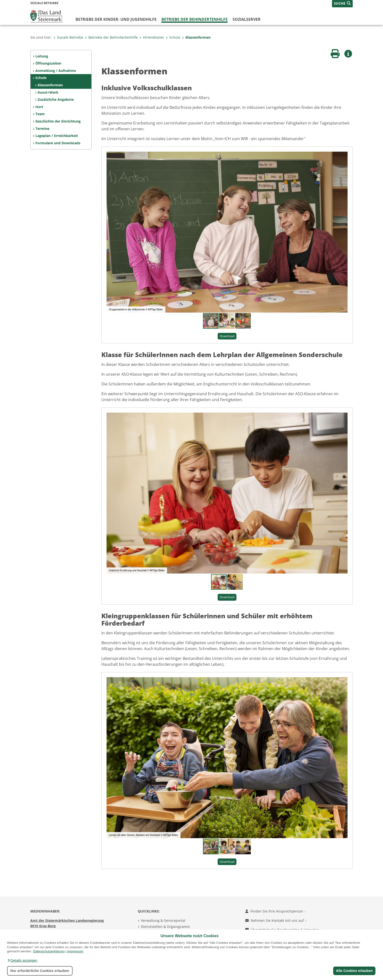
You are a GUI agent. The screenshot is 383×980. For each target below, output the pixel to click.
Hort (39, 107)
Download (227, 336)
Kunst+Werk (48, 92)
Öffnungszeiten (48, 63)
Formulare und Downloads (58, 143)
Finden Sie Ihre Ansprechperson (275, 911)
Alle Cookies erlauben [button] (354, 971)
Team (40, 114)
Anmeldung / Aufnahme (56, 71)
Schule (173, 37)
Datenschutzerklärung (49, 951)
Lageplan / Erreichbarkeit (57, 136)
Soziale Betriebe (68, 37)
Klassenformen (196, 37)
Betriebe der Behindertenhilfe (195, 19)
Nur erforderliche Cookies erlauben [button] (40, 971)
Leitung (42, 56)
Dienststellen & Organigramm (165, 927)
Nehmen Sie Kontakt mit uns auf (276, 920)
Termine (42, 129)
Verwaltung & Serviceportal (163, 920)
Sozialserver (247, 19)
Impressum (75, 951)
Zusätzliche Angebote (56, 99)
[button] (22, 960)
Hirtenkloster (152, 37)
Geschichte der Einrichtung (58, 121)
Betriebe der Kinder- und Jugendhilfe (116, 19)
